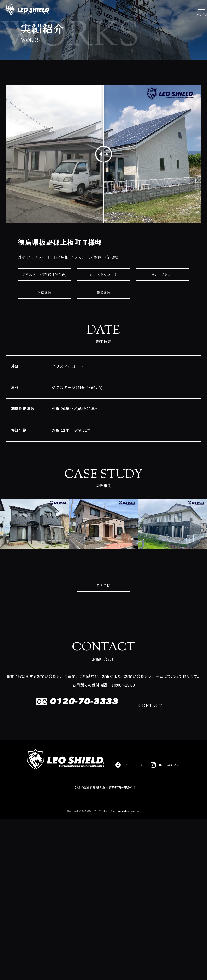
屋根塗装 (103, 322)
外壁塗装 (44, 322)
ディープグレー (163, 304)
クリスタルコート (104, 304)
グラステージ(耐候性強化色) (44, 304)
